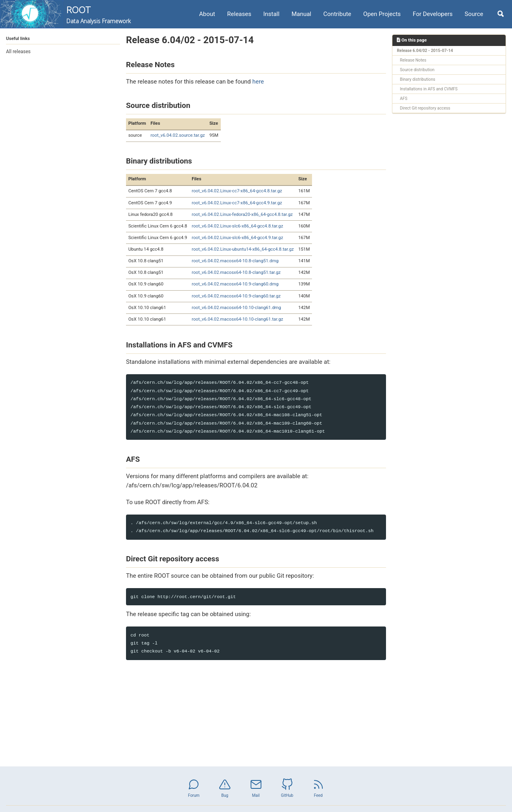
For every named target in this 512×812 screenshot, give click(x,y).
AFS (404, 99)
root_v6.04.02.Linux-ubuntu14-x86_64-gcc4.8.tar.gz (243, 249)
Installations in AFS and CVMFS (429, 89)
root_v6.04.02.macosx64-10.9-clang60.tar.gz (236, 296)
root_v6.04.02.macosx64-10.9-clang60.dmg (235, 284)
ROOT (99, 14)
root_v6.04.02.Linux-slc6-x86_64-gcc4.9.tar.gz (237, 238)
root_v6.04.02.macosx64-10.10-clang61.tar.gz (237, 319)
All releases (18, 52)
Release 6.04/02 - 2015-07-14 (425, 51)
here (258, 82)
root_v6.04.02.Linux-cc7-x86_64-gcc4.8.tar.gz (237, 191)
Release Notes (413, 60)
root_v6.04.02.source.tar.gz (178, 135)
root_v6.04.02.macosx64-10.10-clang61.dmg (236, 308)
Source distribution (417, 70)
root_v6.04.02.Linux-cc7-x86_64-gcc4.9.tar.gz (237, 203)
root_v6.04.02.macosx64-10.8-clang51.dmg (235, 261)
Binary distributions (418, 79)
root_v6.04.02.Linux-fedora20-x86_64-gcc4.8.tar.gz (242, 214)
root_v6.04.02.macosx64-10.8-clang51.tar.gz (236, 272)
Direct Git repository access (425, 108)
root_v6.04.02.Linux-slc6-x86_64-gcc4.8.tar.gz (237, 226)
